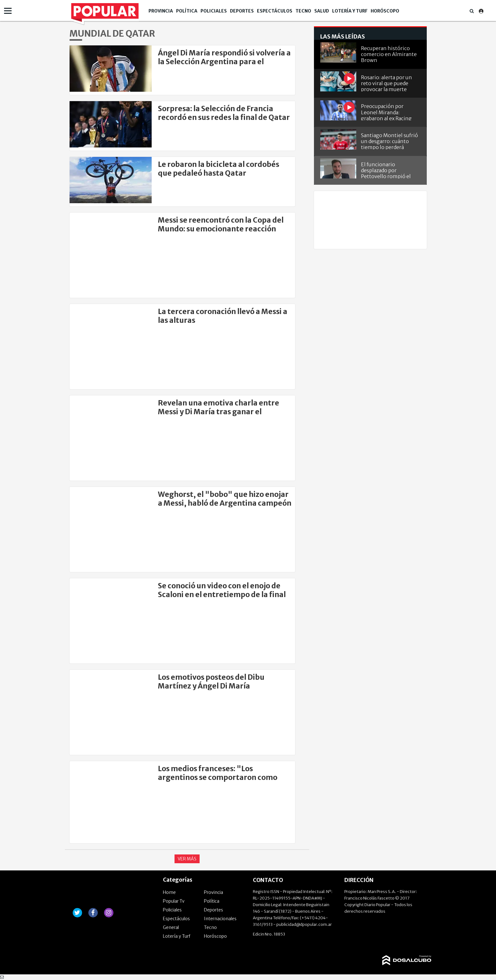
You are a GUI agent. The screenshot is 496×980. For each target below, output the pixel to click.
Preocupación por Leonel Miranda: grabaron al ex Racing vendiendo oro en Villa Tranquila (388, 112)
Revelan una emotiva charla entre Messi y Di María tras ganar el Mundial (219, 412)
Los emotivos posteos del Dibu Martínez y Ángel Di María (211, 681)
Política (187, 11)
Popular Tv (174, 901)
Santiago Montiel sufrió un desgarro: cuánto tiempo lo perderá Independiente (389, 141)
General (171, 927)
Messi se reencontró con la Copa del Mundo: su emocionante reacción (221, 224)
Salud (322, 11)
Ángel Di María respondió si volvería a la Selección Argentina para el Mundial (224, 62)
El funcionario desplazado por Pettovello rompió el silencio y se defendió (387, 170)
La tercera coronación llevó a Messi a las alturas (223, 316)
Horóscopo (385, 11)
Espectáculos (275, 11)
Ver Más (187, 859)
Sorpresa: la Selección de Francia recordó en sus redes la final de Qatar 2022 (224, 117)
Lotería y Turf (350, 11)
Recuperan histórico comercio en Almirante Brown (389, 54)
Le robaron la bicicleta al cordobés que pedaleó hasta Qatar (219, 169)
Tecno (303, 11)
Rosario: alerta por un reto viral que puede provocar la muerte (386, 83)
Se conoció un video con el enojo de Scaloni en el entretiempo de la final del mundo (222, 594)
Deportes (242, 11)
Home (169, 892)
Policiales (214, 11)
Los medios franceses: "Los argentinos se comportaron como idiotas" (218, 777)
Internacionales (220, 919)
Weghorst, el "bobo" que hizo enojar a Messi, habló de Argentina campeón (225, 499)
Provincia (161, 11)
